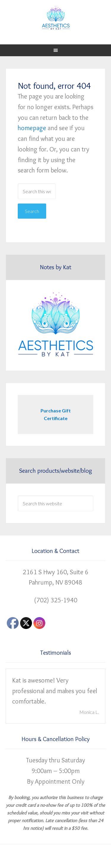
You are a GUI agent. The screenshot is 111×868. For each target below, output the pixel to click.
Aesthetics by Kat (56, 18)
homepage (32, 128)
